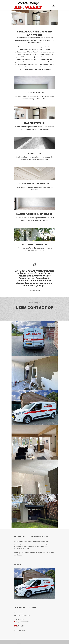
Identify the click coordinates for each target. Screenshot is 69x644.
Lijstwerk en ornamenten (35, 182)
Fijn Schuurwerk (35, 90)
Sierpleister (35, 151)
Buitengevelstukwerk (35, 240)
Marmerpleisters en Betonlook (35, 209)
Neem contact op (34, 301)
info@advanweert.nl (22, 613)
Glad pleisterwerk (34, 121)
